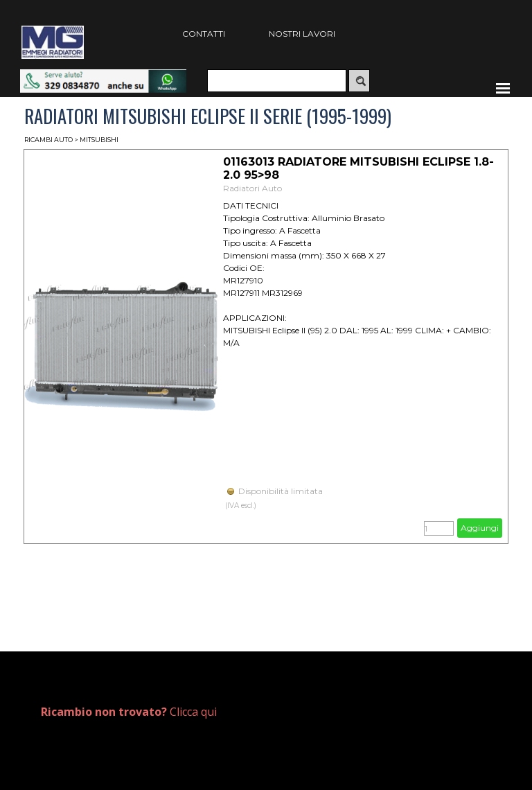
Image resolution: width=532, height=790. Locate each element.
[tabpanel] (146, 712)
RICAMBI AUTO (48, 140)
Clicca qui (129, 712)
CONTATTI (204, 34)
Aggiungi (480, 528)
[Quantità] (439, 528)
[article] (266, 346)
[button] (103, 76)
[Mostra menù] (503, 88)
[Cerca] (277, 81)
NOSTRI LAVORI (302, 34)
